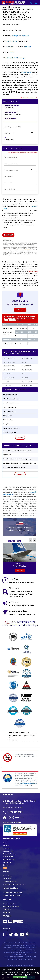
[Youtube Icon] (22, 935)
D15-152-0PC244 (27, 358)
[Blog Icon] (16, 935)
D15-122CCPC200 (9, 362)
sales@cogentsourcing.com (14, 807)
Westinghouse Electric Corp (10, 9)
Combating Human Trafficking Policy (14, 884)
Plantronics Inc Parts (9, 854)
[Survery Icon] (20, 833)
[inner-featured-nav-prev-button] (31, 540)
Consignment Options (10, 904)
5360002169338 (26, 72)
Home (5, 843)
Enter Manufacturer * (11, 112)
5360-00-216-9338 (12, 41)
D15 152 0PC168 (9, 358)
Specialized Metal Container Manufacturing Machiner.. (19, 463)
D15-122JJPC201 (9, 366)
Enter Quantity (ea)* (11, 118)
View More (20, 474)
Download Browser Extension (12, 822)
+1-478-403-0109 (14, 812)
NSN (6, 138)
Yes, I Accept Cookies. (20, 977)
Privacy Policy (7, 876)
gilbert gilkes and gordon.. (11, 399)
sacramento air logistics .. (11, 428)
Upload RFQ (7, 912)
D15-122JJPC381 (27, 366)
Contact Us (7, 848)
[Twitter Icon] (11, 935)
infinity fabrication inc (10, 407)
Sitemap (6, 865)
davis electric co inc (9, 411)
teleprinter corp (8, 420)
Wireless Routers (8, 857)
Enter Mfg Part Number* (12, 106)
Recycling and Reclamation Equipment (15, 467)
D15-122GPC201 (27, 385)
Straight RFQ (7, 909)
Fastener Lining (8, 862)
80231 (12, 52)
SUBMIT (8, 235)
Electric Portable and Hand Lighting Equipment (17, 450)
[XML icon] (20, 868)
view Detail (20, 570)
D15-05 (24, 362)
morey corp (7, 424)
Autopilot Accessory (9, 859)
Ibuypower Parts (8, 851)
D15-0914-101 (8, 374)
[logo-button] (18, 4)
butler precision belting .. (11, 395)
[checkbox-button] (3, 199)
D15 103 (6, 382)
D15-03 (24, 374)
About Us (6, 846)
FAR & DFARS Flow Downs (11, 907)
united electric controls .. (11, 403)
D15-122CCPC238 (27, 382)
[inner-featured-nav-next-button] (34, 540)
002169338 (10, 47)
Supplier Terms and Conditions (12, 895)
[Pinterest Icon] (28, 935)
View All (20, 438)
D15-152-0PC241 (9, 385)
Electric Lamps (8, 455)
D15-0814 (25, 378)
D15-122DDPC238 (9, 370)
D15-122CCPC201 (27, 370)
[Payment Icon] (5, 922)
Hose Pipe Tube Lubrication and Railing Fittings (17, 459)
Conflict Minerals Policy (10, 881)
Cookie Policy (7, 879)
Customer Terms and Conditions (13, 893)
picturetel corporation (10, 432)
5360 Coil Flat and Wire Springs (15, 58)
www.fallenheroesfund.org (28, 784)
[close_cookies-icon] (38, 973)
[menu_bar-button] (36, 3)
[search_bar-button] (31, 3)
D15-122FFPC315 (9, 378)
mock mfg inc (7, 416)
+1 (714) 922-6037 (15, 817)
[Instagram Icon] (5, 935)
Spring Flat (28, 47)
